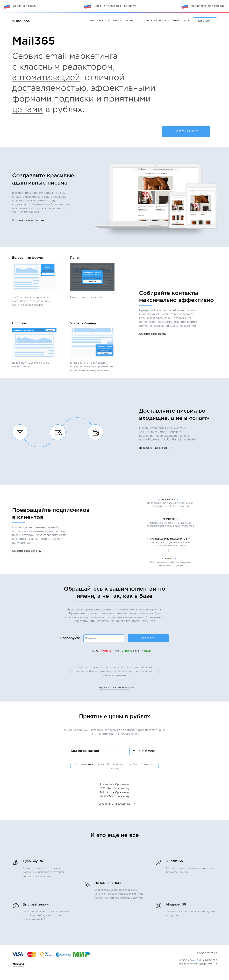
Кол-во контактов (85, 751)
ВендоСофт (196, 960)
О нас (176, 21)
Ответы (117, 21)
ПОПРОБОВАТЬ (205, 21)
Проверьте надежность (153, 448)
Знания (130, 21)
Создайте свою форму (153, 334)
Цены (92, 21)
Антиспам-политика (157, 21)
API (140, 21)
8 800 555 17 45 (207, 953)
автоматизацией (46, 78)
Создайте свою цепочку (27, 551)
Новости (104, 21)
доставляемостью (49, 88)
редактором (88, 67)
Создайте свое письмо (26, 220)
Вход (187, 21)
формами (32, 99)
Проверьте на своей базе (114, 688)
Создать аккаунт (186, 131)
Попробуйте (70, 638)
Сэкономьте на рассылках (114, 804)
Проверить (148, 638)
